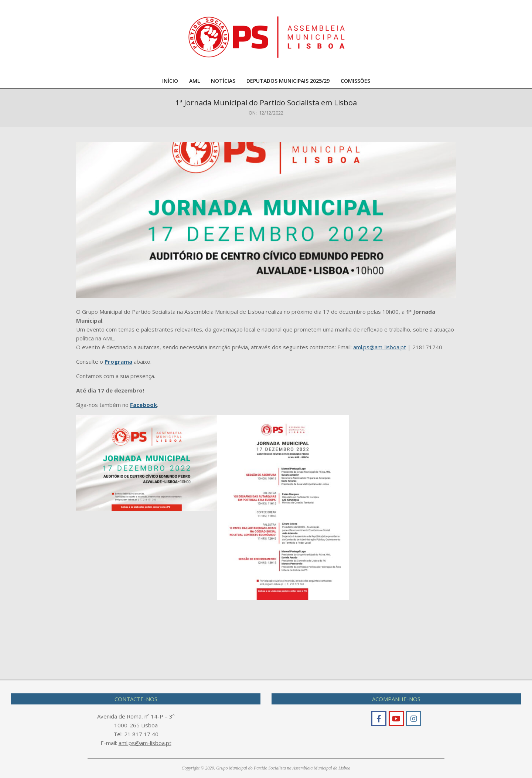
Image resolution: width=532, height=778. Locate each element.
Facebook (144, 405)
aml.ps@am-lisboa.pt (380, 347)
